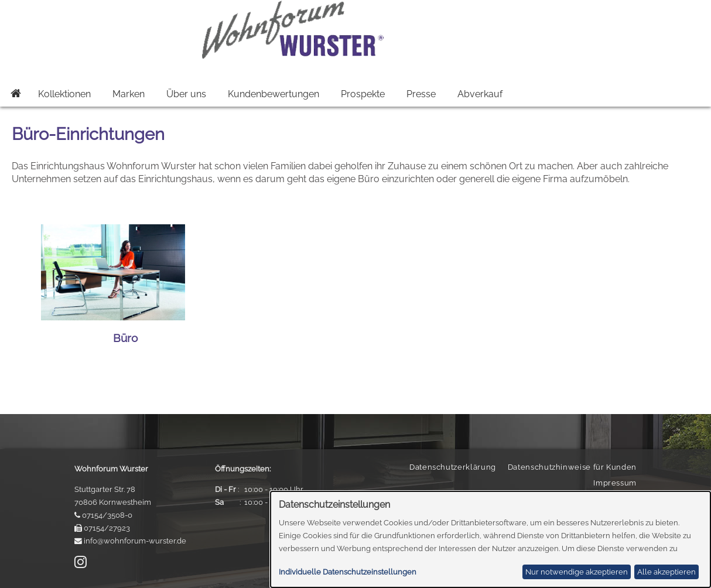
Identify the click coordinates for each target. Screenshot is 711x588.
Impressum (615, 483)
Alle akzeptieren (666, 572)
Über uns (186, 94)
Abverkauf (480, 94)
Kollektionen (64, 94)
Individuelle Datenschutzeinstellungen (348, 572)
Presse (421, 94)
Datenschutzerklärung (453, 467)
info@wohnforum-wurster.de (135, 541)
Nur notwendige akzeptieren (577, 572)
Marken (129, 94)
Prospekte (363, 94)
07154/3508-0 (107, 515)
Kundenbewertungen (274, 94)
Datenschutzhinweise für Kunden (572, 467)
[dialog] (490, 539)
